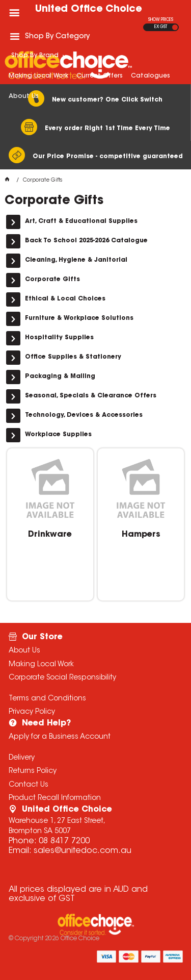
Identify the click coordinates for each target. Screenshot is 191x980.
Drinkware (50, 535)
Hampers (141, 535)
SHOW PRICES (161, 20)
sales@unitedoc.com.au (83, 851)
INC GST (175, 27)
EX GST (161, 27)
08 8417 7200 (64, 841)
